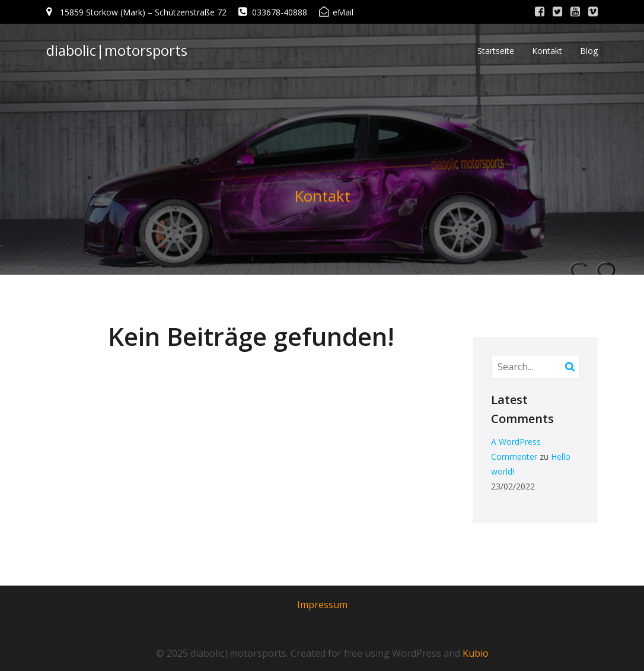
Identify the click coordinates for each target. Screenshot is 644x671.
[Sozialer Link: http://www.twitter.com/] (557, 12)
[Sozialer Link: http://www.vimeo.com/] (593, 12)
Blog (589, 51)
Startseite (496, 51)
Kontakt (547, 51)
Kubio (476, 653)
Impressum (322, 605)
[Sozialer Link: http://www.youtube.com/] (575, 12)
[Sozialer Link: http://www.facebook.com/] (540, 12)
